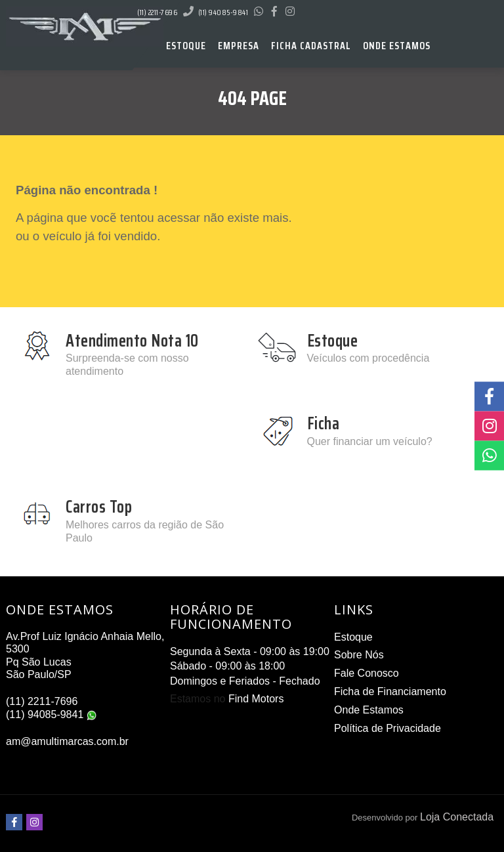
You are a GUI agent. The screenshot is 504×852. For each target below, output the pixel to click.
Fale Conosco (367, 673)
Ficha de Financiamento (390, 692)
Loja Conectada (457, 817)
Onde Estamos (369, 710)
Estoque (353, 637)
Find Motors (256, 699)
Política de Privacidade (388, 728)
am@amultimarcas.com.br (67, 741)
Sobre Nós (359, 655)
